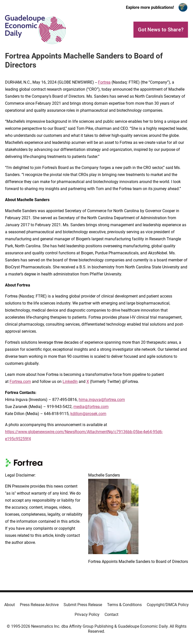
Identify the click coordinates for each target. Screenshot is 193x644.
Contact (111, 614)
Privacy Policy (87, 614)
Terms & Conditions (124, 605)
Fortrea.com (20, 382)
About (10, 605)
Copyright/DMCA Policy (168, 605)
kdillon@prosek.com (88, 414)
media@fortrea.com (91, 407)
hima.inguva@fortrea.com (102, 400)
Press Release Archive (39, 605)
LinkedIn (70, 382)
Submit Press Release (83, 605)
